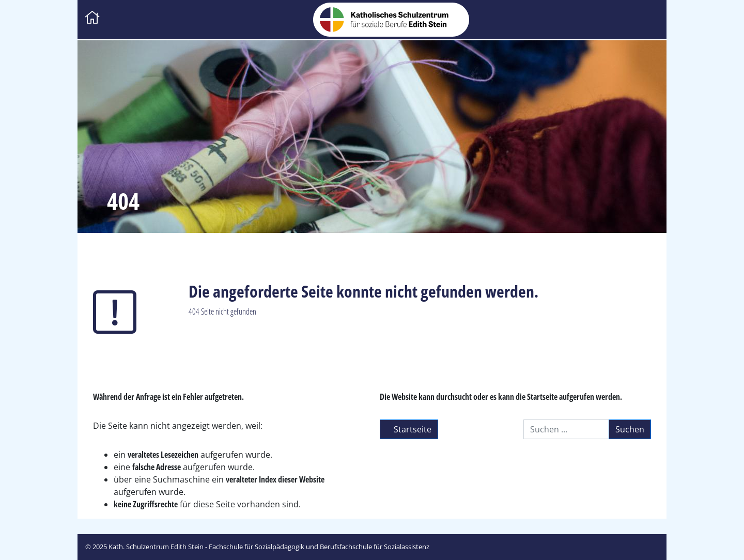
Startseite (409, 429)
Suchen (630, 429)
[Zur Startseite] (92, 18)
